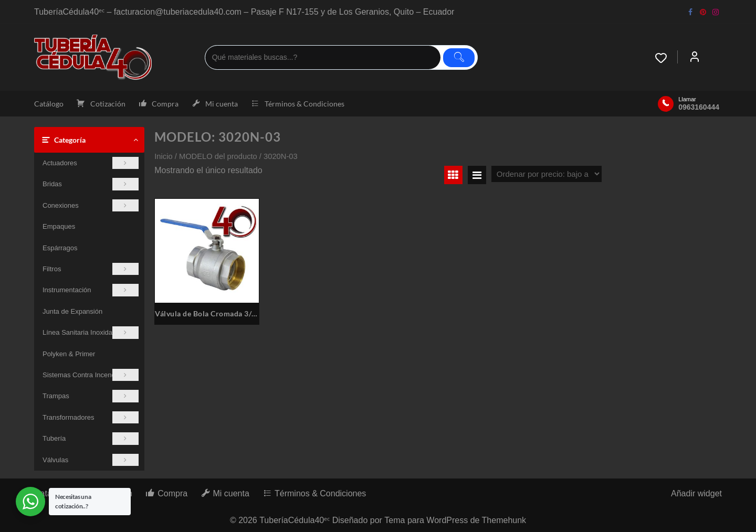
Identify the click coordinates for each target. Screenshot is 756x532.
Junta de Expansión (72, 311)
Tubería (91, 438)
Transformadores (91, 417)
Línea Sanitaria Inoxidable (91, 332)
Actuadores (91, 163)
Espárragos (60, 248)
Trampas (91, 396)
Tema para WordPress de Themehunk (455, 520)
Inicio (163, 156)
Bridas (91, 184)
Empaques (59, 226)
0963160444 (699, 107)
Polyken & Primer (69, 354)
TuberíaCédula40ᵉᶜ (295, 520)
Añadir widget (696, 493)
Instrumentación (91, 290)
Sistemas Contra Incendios (91, 375)
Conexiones (91, 205)
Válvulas (91, 460)
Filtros (91, 269)
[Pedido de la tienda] (547, 174)
